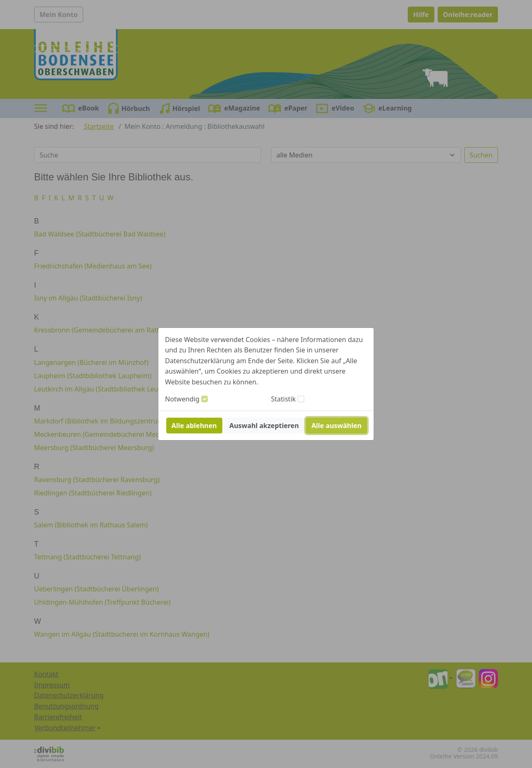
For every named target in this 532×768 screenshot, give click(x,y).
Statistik (283, 399)
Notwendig (182, 399)
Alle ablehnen (194, 426)
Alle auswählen (336, 426)
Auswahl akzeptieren (264, 426)
